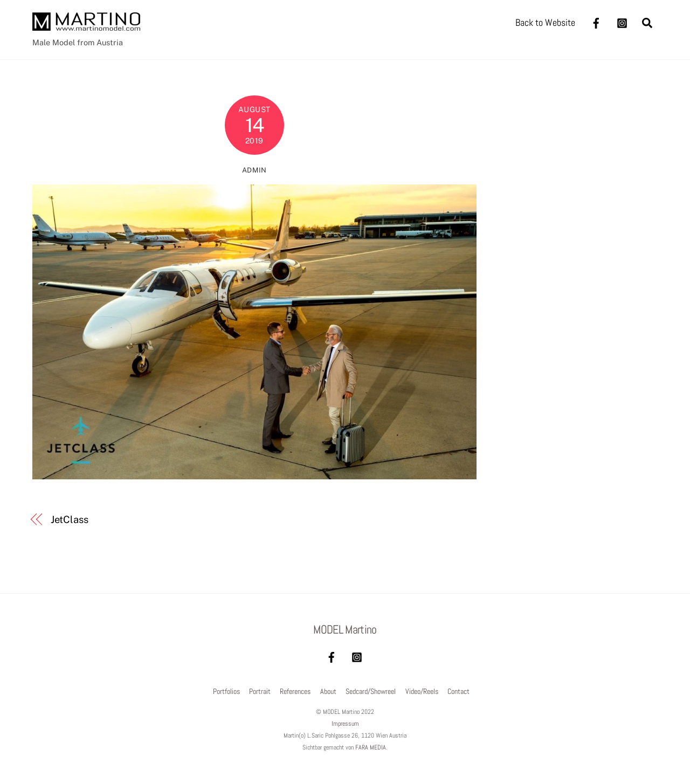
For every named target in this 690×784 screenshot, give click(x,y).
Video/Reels (422, 691)
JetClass (70, 520)
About (328, 691)
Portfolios (226, 691)
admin (254, 170)
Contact (458, 691)
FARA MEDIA (371, 747)
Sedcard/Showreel (371, 691)
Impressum (345, 724)
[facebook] (596, 22)
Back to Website (545, 22)
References (295, 691)
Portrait (260, 691)
